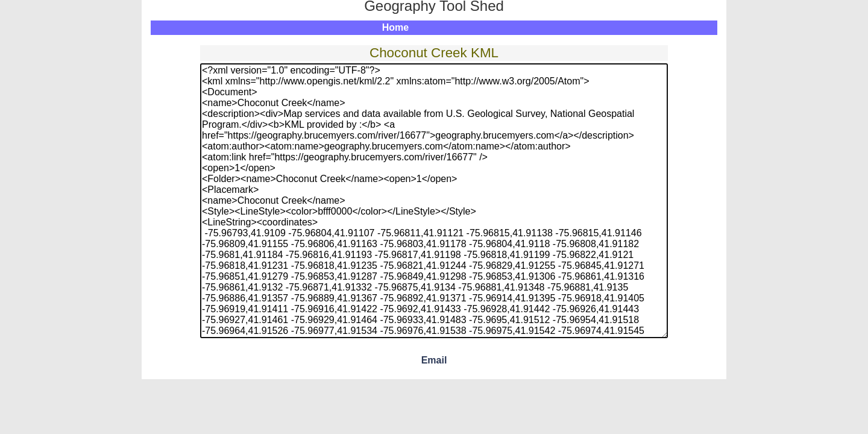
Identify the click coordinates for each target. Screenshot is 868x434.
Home (395, 27)
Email (434, 360)
